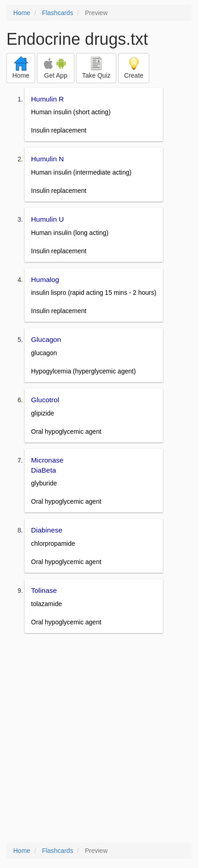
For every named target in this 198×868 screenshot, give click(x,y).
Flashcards (57, 13)
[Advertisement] (99, 739)
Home (22, 13)
